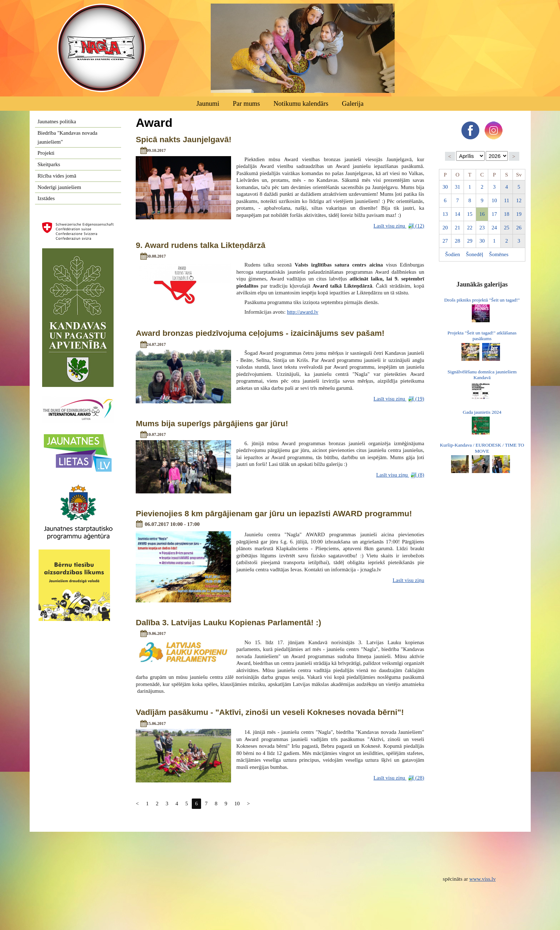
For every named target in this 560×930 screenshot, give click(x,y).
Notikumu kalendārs (301, 103)
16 (482, 214)
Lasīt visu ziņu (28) (399, 778)
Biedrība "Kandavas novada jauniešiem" (67, 137)
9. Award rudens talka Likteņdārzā (201, 245)
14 (457, 214)
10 (237, 804)
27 (445, 241)
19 (519, 214)
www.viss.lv (482, 879)
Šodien (452, 254)
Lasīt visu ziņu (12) (399, 226)
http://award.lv (302, 312)
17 (494, 214)
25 (507, 228)
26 (519, 228)
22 (470, 228)
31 (457, 187)
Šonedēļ (475, 254)
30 (445, 187)
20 (445, 228)
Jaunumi (208, 103)
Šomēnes (499, 254)
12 (519, 200)
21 (457, 228)
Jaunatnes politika (57, 121)
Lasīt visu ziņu (408, 580)
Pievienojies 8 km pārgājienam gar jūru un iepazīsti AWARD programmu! (274, 514)
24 (494, 228)
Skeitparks (49, 164)
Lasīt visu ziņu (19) (399, 399)
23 (482, 228)
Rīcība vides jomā (57, 176)
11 (506, 200)
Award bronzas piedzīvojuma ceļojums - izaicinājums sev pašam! (260, 333)
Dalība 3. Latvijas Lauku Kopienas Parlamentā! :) (228, 623)
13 (445, 214)
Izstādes (46, 198)
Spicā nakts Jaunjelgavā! (184, 140)
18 (507, 214)
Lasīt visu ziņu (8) (400, 475)
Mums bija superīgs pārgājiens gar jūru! (212, 424)
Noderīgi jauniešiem (59, 187)
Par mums (246, 103)
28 (457, 241)
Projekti (46, 153)
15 (470, 214)
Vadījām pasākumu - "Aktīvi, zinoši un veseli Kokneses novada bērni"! (270, 712)
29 (470, 241)
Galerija (353, 103)
